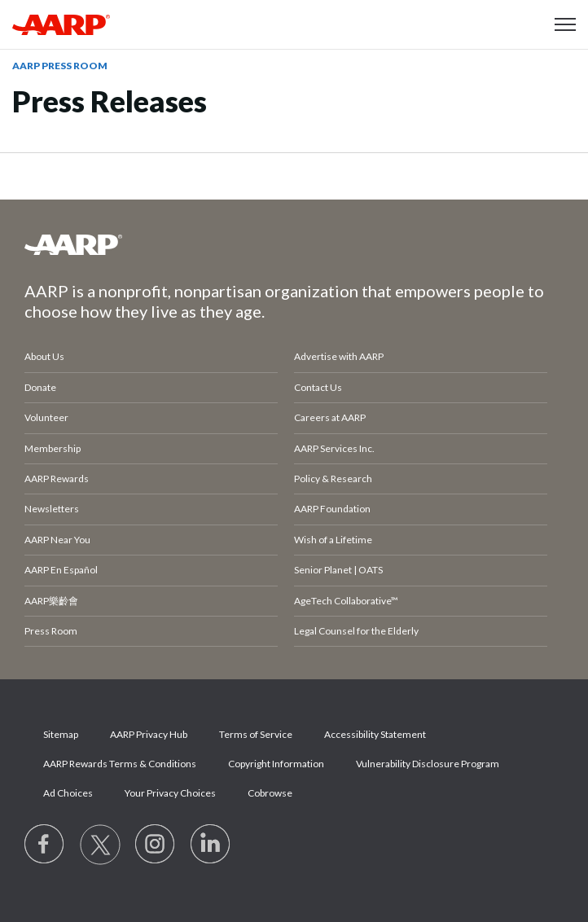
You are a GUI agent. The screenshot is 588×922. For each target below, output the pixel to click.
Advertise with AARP (339, 356)
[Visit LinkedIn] (211, 845)
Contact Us (318, 387)
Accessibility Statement (375, 734)
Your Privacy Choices (170, 793)
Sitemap (61, 734)
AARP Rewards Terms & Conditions (120, 764)
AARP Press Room (60, 66)
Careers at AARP (330, 417)
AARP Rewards (57, 479)
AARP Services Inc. (334, 448)
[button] (565, 24)
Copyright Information (276, 764)
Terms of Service (256, 734)
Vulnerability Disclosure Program (428, 764)
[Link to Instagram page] (156, 845)
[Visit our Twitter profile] (100, 845)
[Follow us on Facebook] (45, 845)
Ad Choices (68, 793)
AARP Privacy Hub (149, 734)
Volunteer (46, 417)
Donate (40, 387)
